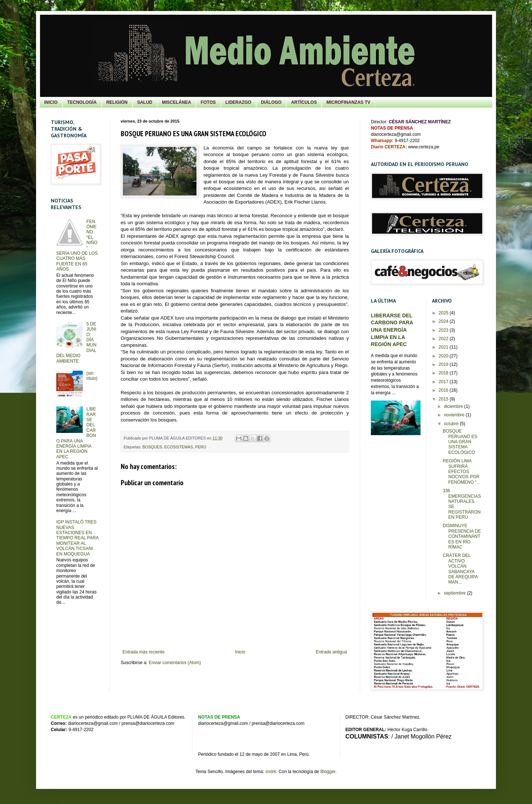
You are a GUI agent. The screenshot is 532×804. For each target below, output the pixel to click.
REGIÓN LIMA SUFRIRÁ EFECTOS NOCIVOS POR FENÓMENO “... (461, 472)
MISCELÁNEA (176, 102)
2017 (444, 382)
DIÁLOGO (271, 102)
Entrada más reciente (143, 652)
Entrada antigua (331, 652)
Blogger (328, 772)
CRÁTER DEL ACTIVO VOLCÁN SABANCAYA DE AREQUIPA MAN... (460, 569)
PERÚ (201, 447)
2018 (444, 373)
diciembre (454, 406)
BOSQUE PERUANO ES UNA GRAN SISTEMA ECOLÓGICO (460, 442)
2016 (444, 390)
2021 (444, 347)
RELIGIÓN (117, 102)
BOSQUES (152, 447)
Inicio (240, 652)
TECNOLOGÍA (82, 102)
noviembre (455, 415)
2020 (444, 356)
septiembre (455, 593)
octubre (452, 424)
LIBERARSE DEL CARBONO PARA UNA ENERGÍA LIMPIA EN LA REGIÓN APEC (392, 330)
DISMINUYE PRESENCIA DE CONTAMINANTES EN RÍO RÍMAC (462, 536)
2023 (444, 330)
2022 (444, 339)
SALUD (145, 102)
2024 (444, 321)
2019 (444, 364)
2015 (444, 399)
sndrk (271, 772)
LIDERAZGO (239, 102)
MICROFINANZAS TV (348, 102)
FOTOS (208, 102)
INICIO (51, 102)
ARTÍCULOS (304, 102)
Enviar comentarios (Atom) (175, 663)
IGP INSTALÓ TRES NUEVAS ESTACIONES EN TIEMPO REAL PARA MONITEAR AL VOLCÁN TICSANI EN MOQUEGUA (77, 538)
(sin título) (92, 376)
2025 (444, 313)
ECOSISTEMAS (178, 447)
